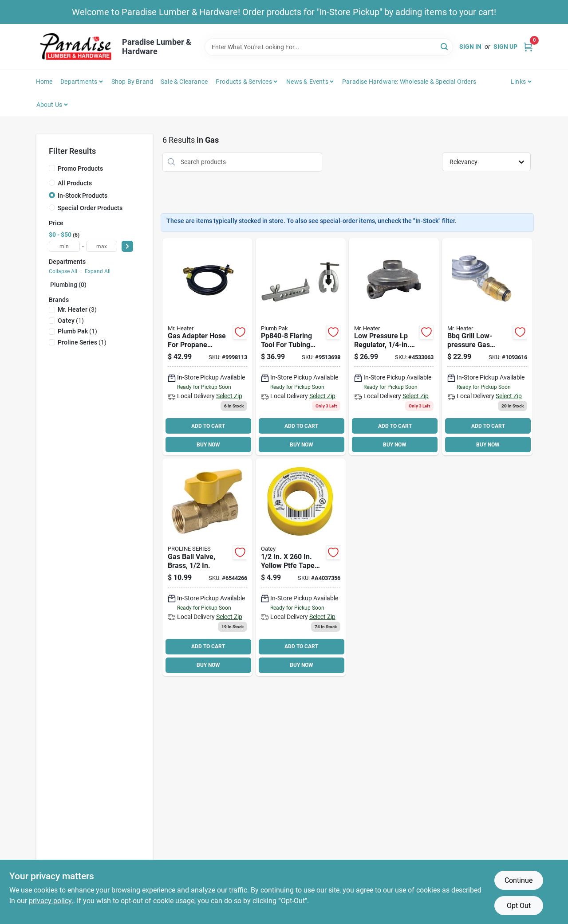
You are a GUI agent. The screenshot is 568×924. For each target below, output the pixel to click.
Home (44, 82)
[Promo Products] (52, 168)
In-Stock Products (83, 196)
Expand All (98, 271)
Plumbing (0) (68, 285)
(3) (77, 309)
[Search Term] (329, 47)
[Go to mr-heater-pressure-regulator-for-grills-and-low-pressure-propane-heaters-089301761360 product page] (487, 347)
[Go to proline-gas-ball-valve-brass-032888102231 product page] (207, 567)
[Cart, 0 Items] (528, 47)
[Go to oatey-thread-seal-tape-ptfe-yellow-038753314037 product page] (301, 567)
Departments (79, 82)
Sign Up (505, 47)
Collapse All (63, 271)
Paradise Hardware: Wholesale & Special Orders (409, 82)
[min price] (64, 246)
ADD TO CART (208, 426)
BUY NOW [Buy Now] (208, 445)
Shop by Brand (132, 82)
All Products (75, 183)
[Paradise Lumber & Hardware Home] (76, 47)
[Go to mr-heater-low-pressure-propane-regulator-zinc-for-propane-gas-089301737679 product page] (394, 347)
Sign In (470, 47)
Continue (519, 880)
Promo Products (80, 168)
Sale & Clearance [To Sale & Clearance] (184, 82)
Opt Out (519, 906)
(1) (71, 321)
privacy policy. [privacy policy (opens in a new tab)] (51, 901)
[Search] (445, 46)
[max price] (102, 246)
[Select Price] (127, 246)
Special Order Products (90, 208)
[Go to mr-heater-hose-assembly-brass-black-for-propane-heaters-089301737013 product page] (207, 347)
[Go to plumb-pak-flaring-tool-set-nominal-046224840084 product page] (301, 347)
